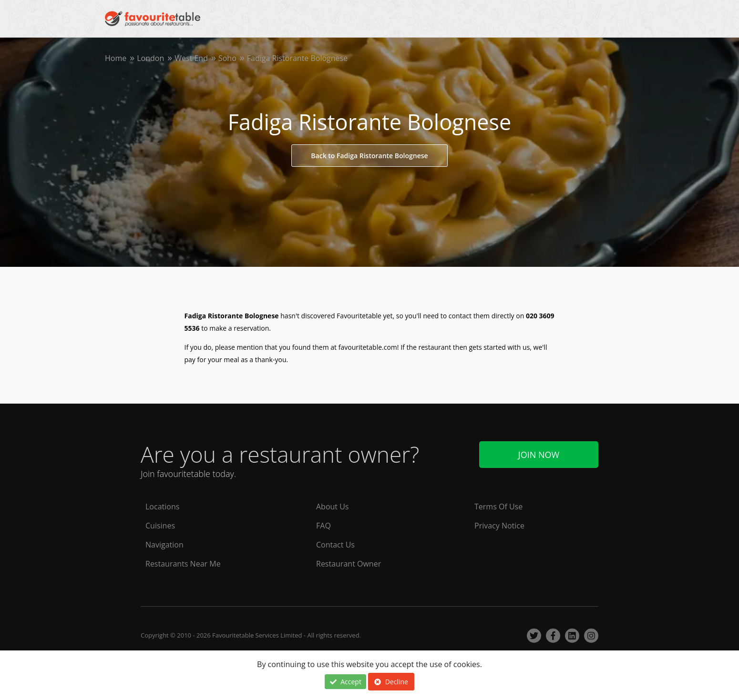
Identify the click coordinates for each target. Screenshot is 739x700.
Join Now (539, 455)
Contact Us (335, 545)
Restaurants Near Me (183, 564)
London (150, 58)
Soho (227, 58)
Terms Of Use (498, 507)
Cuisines (160, 526)
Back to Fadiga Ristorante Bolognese (369, 156)
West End (191, 58)
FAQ (323, 526)
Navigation (164, 545)
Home (116, 58)
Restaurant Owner (349, 564)
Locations (162, 507)
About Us (333, 507)
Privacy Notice (499, 526)
